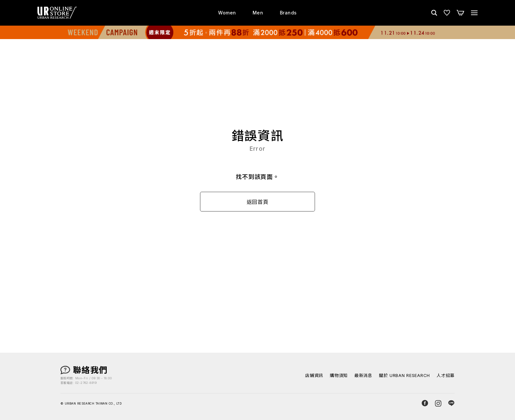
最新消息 (363, 376)
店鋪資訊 (314, 376)
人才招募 (446, 376)
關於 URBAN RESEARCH (404, 376)
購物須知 (339, 376)
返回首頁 (258, 202)
